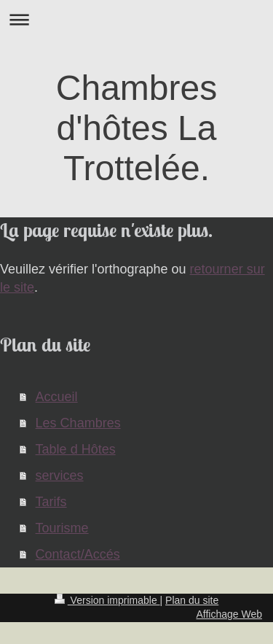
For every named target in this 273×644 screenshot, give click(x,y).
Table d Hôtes (76, 449)
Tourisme (62, 528)
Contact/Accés (78, 554)
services (60, 476)
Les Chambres (78, 423)
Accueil (57, 397)
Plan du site (192, 600)
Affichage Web (229, 614)
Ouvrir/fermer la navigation (136, 19)
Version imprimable (107, 600)
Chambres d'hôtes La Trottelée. (136, 128)
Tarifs (51, 502)
